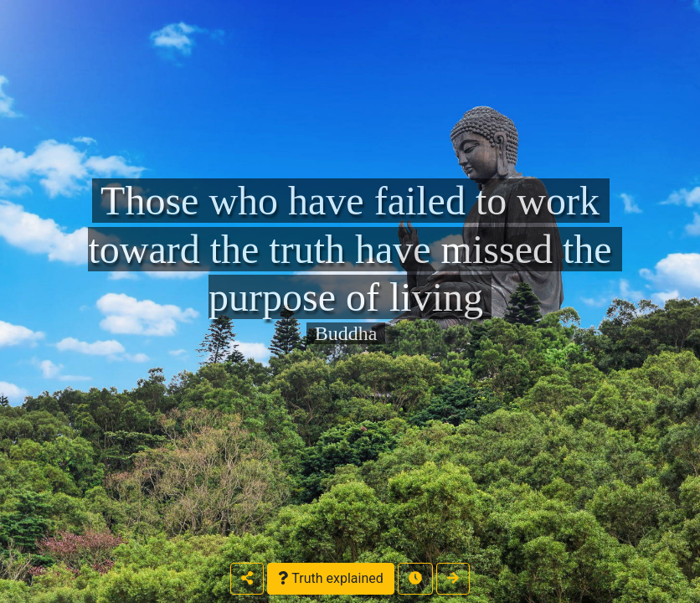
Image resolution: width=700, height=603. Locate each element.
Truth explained (330, 578)
